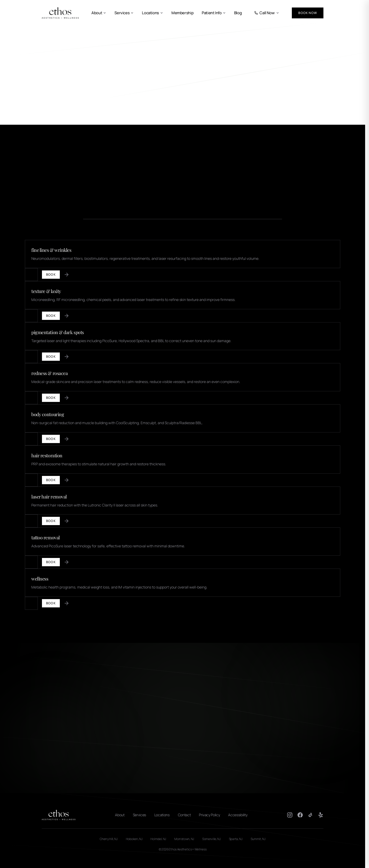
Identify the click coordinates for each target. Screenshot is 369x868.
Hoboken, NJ (134, 839)
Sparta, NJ (236, 839)
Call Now (267, 13)
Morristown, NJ (184, 839)
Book (51, 274)
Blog (238, 13)
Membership (182, 13)
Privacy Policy (209, 815)
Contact (184, 815)
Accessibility (238, 815)
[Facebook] (300, 815)
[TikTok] (310, 815)
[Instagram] (290, 815)
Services (124, 13)
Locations (153, 13)
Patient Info (214, 13)
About (99, 13)
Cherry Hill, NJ (109, 839)
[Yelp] (321, 815)
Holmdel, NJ (158, 839)
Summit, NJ (258, 839)
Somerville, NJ (211, 839)
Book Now (308, 13)
